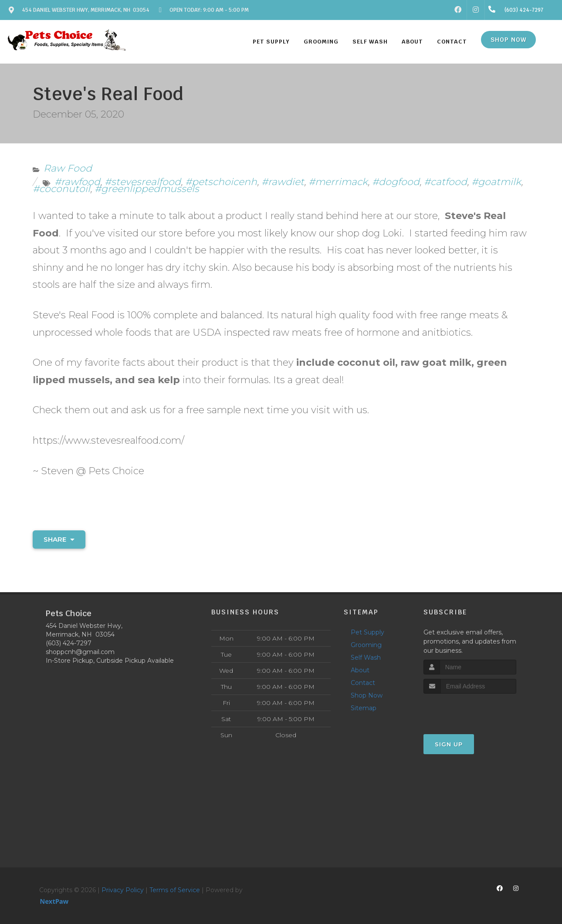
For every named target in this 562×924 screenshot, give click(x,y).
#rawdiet (283, 182)
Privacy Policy (123, 890)
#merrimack (338, 182)
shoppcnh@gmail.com (80, 652)
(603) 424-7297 (69, 643)
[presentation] (470, 710)
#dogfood (396, 182)
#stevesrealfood (143, 182)
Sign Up (449, 744)
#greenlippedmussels (147, 189)
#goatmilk (496, 182)
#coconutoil (61, 189)
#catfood (445, 182)
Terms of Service (175, 890)
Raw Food (68, 168)
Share (59, 539)
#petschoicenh (221, 182)
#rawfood (77, 182)
